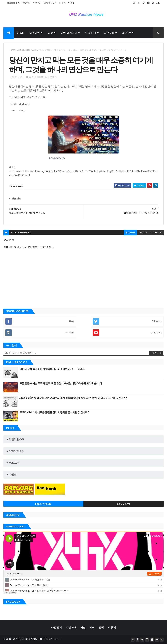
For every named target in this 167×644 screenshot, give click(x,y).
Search (156, 353)
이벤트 (62, 3)
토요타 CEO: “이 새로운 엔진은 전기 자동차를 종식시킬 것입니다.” (54, 412)
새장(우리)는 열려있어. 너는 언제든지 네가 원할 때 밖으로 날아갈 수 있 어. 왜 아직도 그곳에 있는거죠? (73, 398)
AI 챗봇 (71, 3)
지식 (92, 627)
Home (12, 50)
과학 (50, 33)
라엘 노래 (71, 627)
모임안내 (26, 3)
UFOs (20, 33)
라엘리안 (35, 33)
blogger (131, 233)
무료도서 (37, 3)
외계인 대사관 (50, 3)
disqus (143, 233)
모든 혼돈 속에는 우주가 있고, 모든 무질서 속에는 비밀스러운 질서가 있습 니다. (61, 383)
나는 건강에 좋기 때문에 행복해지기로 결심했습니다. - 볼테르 (52, 369)
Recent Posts (43, 504)
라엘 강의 (56, 627)
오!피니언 (91, 33)
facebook (156, 233)
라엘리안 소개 (13, 3)
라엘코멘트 (38, 50)
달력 (101, 627)
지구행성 (109, 33)
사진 (83, 627)
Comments (124, 504)
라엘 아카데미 (69, 33)
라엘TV (127, 33)
